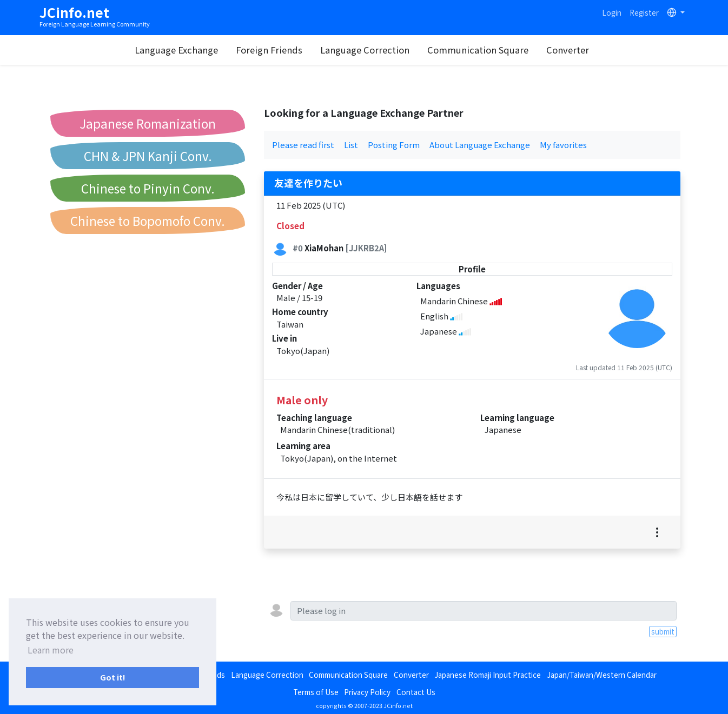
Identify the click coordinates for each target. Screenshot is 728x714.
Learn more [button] (51, 650)
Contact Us (416, 692)
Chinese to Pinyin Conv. (148, 188)
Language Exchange (178, 50)
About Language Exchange (480, 145)
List (351, 145)
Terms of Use (316, 692)
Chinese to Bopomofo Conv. (148, 221)
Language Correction (366, 50)
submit (663, 631)
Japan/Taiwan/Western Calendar (602, 675)
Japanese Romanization (148, 123)
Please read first (303, 145)
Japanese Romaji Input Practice (488, 675)
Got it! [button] (113, 677)
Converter (569, 50)
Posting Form (394, 145)
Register (644, 12)
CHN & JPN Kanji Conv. (148, 156)
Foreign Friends (271, 50)
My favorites (563, 145)
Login (612, 12)
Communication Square (479, 50)
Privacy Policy (367, 692)
